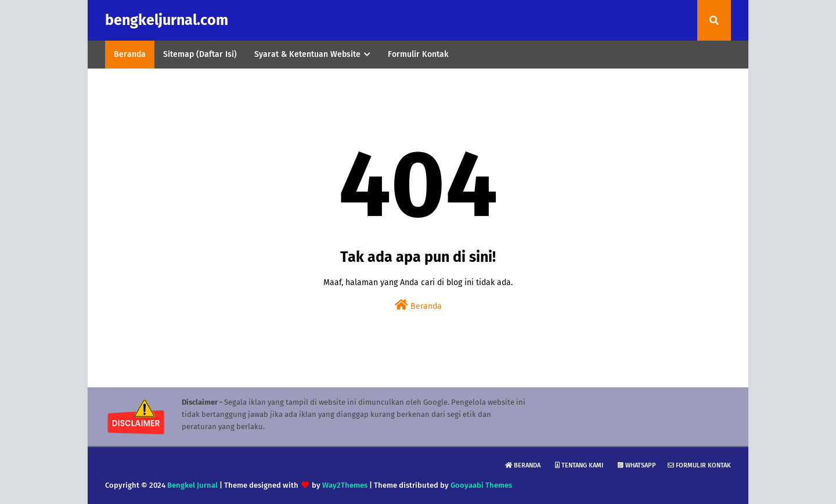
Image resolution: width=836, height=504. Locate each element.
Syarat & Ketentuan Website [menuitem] (307, 54)
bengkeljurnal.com (167, 20)
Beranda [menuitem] (130, 54)
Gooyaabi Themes (481, 485)
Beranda (418, 305)
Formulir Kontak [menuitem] (418, 54)
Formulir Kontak (699, 465)
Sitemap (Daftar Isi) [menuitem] (200, 54)
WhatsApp (637, 465)
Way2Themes (345, 485)
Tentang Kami (579, 465)
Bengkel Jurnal (192, 485)
